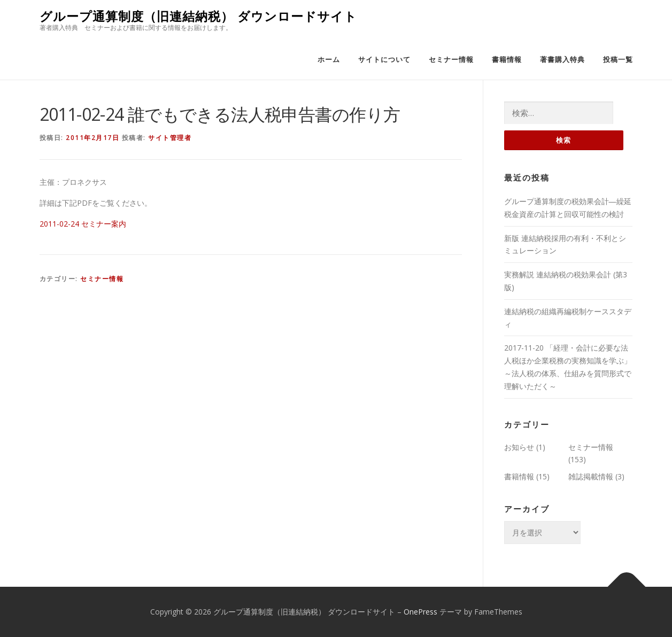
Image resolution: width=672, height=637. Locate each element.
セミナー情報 (451, 60)
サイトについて (384, 60)
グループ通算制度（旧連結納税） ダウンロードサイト (198, 16)
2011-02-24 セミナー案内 (83, 224)
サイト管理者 (170, 138)
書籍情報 (507, 60)
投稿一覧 (618, 60)
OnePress (420, 612)
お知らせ (519, 447)
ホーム (329, 60)
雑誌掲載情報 (591, 476)
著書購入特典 (562, 60)
